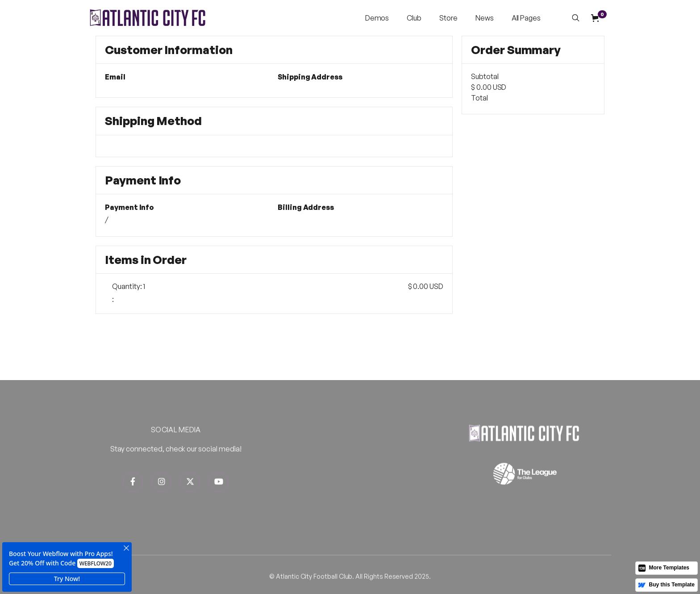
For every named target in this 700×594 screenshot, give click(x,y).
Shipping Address (310, 77)
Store (448, 18)
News (485, 18)
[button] (377, 18)
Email (115, 77)
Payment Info (129, 207)
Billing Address (306, 207)
